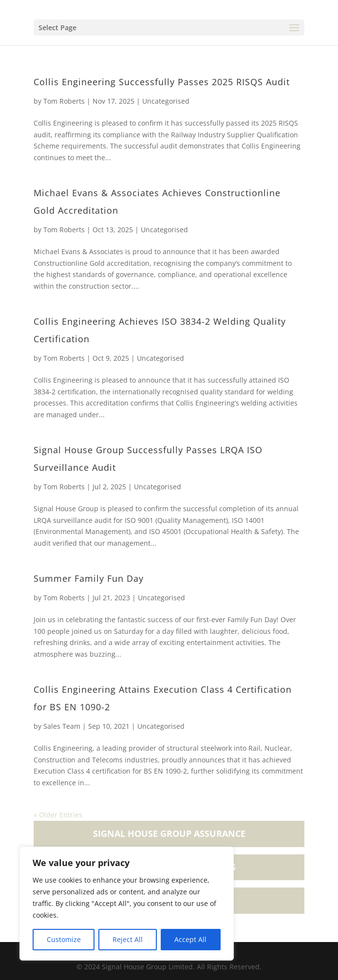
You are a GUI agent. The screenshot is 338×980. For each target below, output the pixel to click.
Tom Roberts (64, 101)
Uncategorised (166, 101)
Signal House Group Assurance (169, 833)
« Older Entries (58, 815)
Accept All (190, 939)
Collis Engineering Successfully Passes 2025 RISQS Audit (162, 82)
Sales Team (62, 726)
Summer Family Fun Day (89, 578)
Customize (64, 939)
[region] (127, 904)
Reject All (128, 939)
